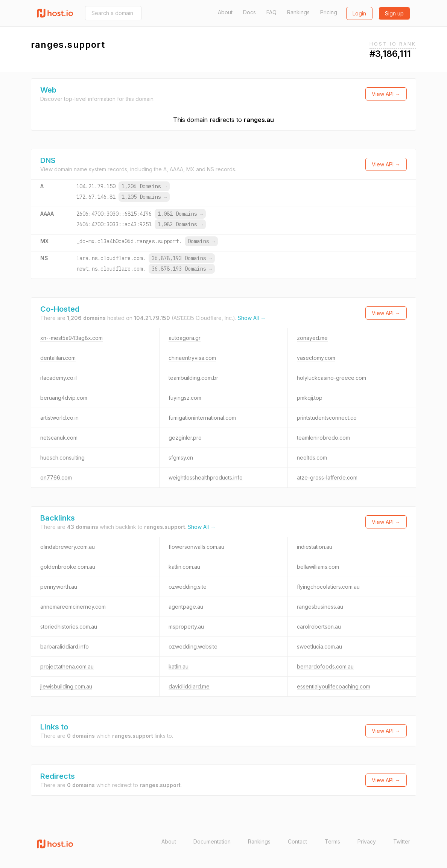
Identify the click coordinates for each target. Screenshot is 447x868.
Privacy (367, 841)
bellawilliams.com (318, 567)
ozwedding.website (193, 646)
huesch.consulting (62, 458)
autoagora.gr (185, 338)
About (225, 12)
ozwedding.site (188, 587)
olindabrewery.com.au (68, 547)
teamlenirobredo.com (323, 438)
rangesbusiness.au (320, 607)
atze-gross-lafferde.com (327, 477)
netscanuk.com (59, 438)
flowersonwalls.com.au (196, 547)
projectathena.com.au (67, 666)
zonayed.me (312, 338)
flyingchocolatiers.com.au (328, 587)
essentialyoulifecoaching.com (334, 686)
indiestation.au (315, 547)
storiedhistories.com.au (69, 627)
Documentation (212, 841)
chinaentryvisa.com (192, 358)
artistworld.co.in (59, 418)
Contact (297, 841)
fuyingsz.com (185, 398)
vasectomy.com (316, 358)
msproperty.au (186, 627)
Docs (249, 12)
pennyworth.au (59, 587)
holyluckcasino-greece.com (331, 378)
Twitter (402, 841)
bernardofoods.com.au (325, 666)
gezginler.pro (185, 438)
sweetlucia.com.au (319, 646)
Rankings (298, 12)
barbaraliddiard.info (65, 646)
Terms (332, 841)
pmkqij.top (310, 398)
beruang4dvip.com (64, 398)
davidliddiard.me (189, 686)
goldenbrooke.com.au (68, 567)
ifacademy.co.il (59, 378)
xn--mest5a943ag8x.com (71, 338)
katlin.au (179, 666)
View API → (386, 94)
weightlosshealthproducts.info (206, 477)
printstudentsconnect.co (327, 418)
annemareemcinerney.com (73, 607)
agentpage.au (186, 607)
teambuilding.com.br (193, 378)
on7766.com (56, 477)
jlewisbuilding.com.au (66, 686)
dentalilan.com (58, 358)
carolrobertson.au (319, 627)
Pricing (329, 12)
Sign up (394, 13)
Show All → (252, 318)
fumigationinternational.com (202, 418)
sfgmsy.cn (181, 458)
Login (359, 13)
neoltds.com (312, 458)
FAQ (271, 12)
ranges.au (259, 120)
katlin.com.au (184, 567)
